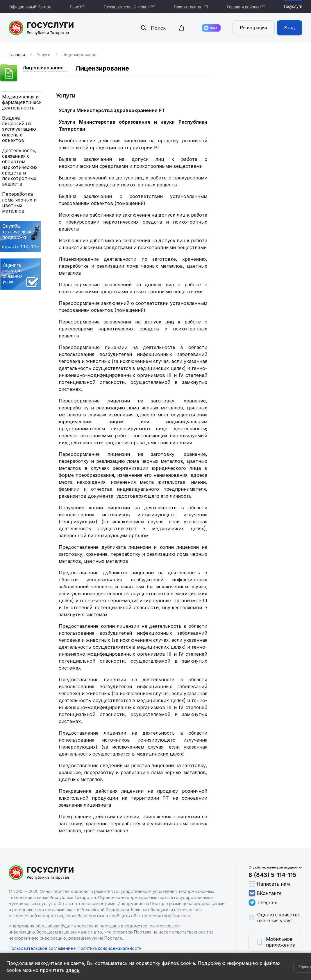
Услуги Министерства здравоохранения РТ (112, 110)
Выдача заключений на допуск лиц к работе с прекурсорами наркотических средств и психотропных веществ (133, 181)
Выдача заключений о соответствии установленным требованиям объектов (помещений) (133, 200)
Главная (17, 54)
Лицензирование (43, 68)
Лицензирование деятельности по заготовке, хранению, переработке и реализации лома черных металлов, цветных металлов (133, 266)
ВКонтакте (265, 893)
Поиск (153, 28)
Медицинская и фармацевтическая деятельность (21, 102)
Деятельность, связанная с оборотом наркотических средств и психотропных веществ (20, 167)
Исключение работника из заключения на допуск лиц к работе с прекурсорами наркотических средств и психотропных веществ (133, 222)
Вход (289, 28)
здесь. (73, 970)
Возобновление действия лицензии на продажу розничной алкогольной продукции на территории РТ (133, 144)
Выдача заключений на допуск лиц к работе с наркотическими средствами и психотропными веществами (133, 163)
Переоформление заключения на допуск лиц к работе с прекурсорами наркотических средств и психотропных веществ (133, 329)
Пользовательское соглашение (41, 948)
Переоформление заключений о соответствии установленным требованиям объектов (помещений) (133, 307)
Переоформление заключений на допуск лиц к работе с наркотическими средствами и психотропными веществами (133, 288)
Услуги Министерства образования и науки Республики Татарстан (133, 125)
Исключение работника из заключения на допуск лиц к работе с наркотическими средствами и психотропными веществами (133, 244)
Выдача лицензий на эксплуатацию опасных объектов (19, 129)
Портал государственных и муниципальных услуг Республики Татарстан (41, 28)
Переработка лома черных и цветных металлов (19, 203)
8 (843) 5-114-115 (272, 875)
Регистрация (253, 28)
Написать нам (269, 884)
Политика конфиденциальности (110, 948)
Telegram (263, 902)
